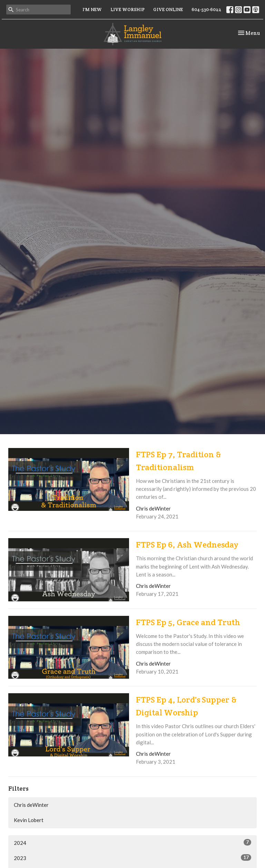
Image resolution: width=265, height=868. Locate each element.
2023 (132, 858)
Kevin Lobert (29, 820)
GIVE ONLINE (168, 9)
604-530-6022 (206, 9)
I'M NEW (92, 9)
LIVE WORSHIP (127, 9)
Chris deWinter (31, 805)
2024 (132, 842)
